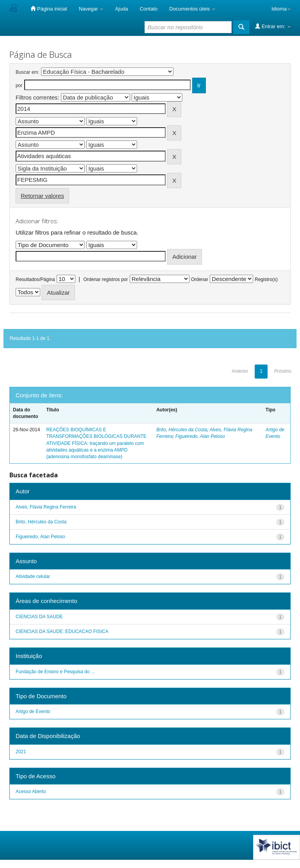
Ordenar (200, 279)
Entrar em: (273, 26)
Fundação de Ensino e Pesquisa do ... (55, 672)
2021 (21, 752)
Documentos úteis (192, 9)
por (19, 85)
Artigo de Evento (33, 711)
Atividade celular (33, 576)
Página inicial (49, 9)
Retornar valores (42, 196)
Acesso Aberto (31, 792)
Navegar (91, 9)
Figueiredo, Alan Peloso (200, 436)
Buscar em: (28, 72)
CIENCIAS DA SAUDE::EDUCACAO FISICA (62, 631)
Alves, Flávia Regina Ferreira (46, 507)
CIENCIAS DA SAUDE (39, 617)
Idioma (281, 9)
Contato (149, 9)
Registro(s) (266, 279)
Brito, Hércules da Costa (182, 430)
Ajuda (121, 9)
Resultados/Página (35, 279)
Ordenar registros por (105, 279)
